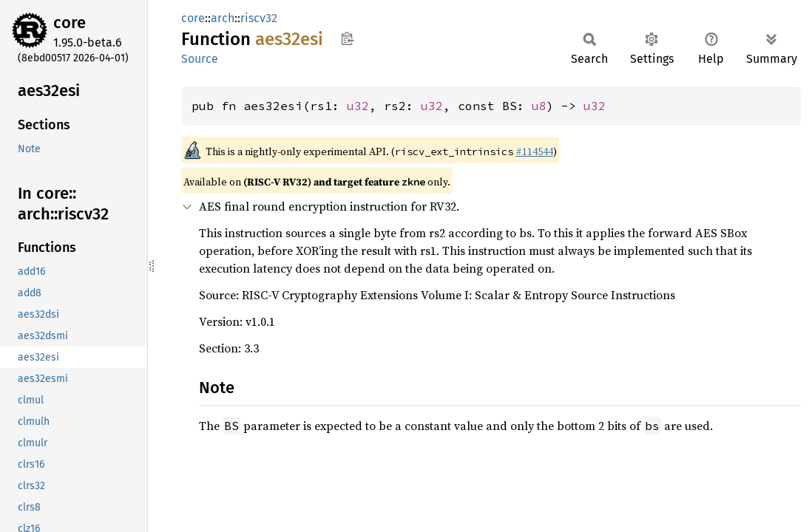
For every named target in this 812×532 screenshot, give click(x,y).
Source (200, 59)
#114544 (534, 151)
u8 (539, 106)
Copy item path (347, 38)
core (70, 23)
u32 (358, 106)
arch (223, 18)
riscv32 (259, 18)
